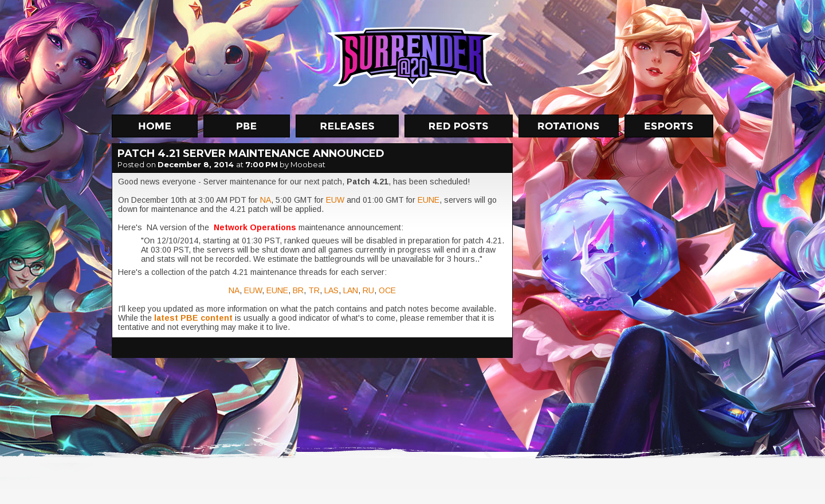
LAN (351, 290)
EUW (336, 200)
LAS (331, 290)
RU (368, 290)
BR (298, 290)
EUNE (429, 200)
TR (314, 290)
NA (266, 200)
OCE (387, 290)
